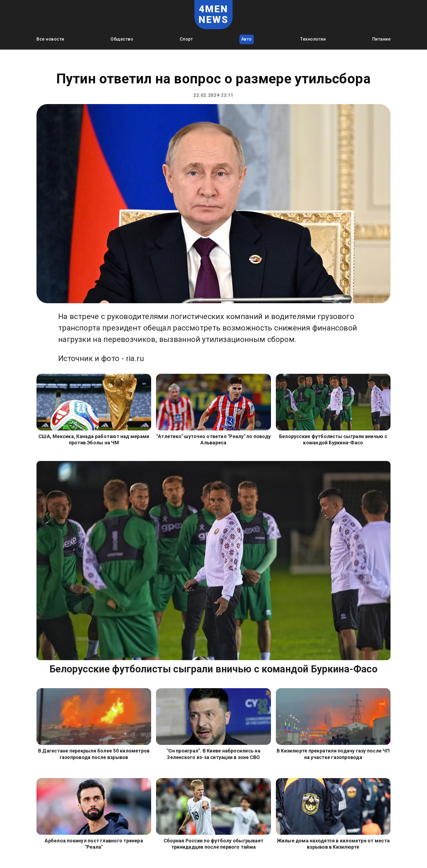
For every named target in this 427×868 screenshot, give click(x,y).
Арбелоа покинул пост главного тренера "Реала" (94, 844)
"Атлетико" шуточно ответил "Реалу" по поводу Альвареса (213, 439)
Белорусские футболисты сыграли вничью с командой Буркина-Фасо (333, 439)
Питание (382, 39)
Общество (122, 39)
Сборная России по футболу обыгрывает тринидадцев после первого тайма (213, 844)
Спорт (186, 39)
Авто (247, 39)
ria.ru (135, 358)
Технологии (313, 39)
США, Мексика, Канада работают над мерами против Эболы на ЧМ (94, 439)
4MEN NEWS (213, 14)
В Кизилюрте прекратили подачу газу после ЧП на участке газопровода (333, 754)
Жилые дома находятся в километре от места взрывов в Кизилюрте (333, 844)
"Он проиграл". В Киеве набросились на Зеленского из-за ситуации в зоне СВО (213, 754)
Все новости (50, 39)
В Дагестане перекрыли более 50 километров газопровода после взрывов (94, 754)
